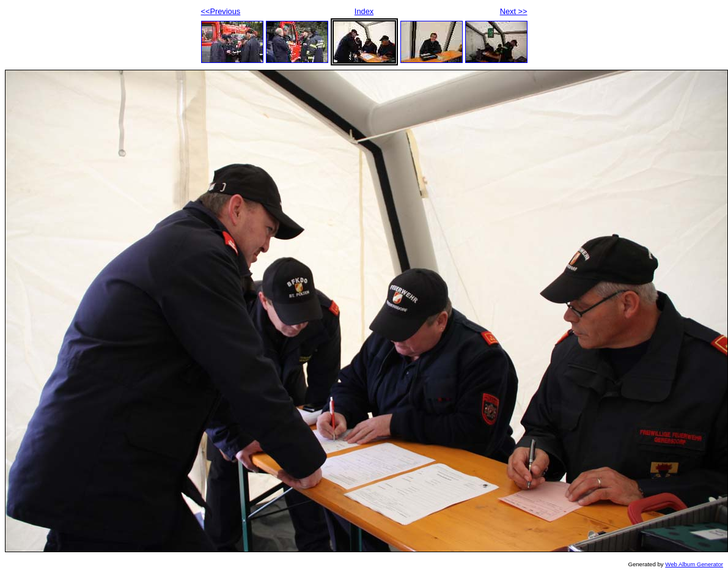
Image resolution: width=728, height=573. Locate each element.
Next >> (514, 11)
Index (364, 11)
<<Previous (221, 11)
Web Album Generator (694, 564)
